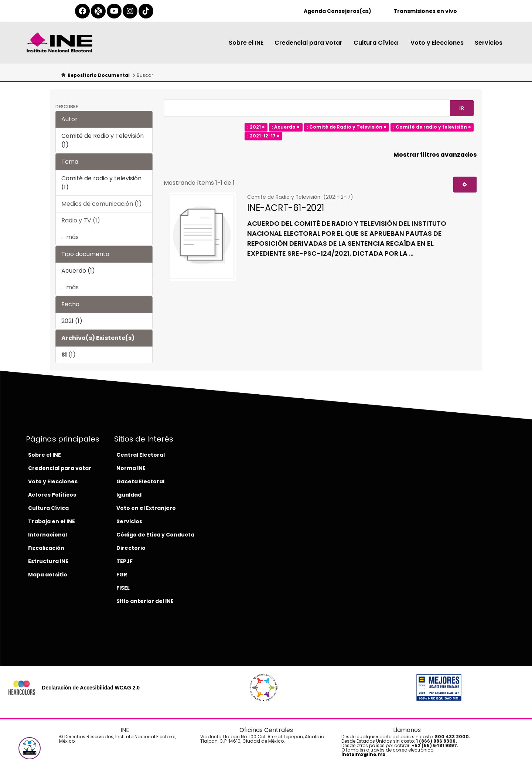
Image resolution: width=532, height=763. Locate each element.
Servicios (489, 43)
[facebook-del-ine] (82, 11)
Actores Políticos (52, 495)
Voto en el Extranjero (146, 508)
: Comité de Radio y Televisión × (347, 127)
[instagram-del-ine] (130, 11)
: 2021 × (256, 127)
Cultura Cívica (376, 43)
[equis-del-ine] (98, 11)
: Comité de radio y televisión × (432, 127)
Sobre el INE (246, 43)
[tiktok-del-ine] (146, 11)
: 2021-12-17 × (263, 136)
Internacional (47, 535)
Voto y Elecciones (437, 43)
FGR (122, 575)
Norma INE (131, 468)
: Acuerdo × (286, 127)
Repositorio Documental (99, 75)
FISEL (123, 588)
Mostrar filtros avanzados (435, 155)
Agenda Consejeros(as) (337, 11)
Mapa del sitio (48, 575)
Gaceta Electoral (140, 481)
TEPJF (125, 561)
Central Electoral (141, 455)
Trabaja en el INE (52, 521)
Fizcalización (46, 548)
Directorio (131, 548)
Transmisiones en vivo (425, 11)
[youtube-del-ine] (114, 11)
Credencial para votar (308, 43)
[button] (30, 748)
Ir (462, 108)
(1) (69, 355)
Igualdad (129, 495)
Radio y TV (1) (81, 220)
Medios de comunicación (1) (102, 204)
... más (70, 237)
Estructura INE (48, 561)
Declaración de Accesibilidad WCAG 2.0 (91, 688)
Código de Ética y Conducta (155, 535)
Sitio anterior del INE (145, 601)
